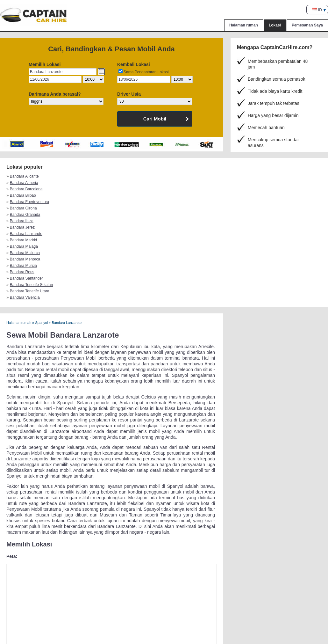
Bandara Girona (100, 183)
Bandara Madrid (177, 189)
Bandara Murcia (177, 195)
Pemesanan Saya (307, 25)
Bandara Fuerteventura (29, 183)
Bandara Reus (253, 195)
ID (317, 10)
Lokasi (275, 25)
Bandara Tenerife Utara (183, 202)
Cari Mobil (155, 119)
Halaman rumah (244, 25)
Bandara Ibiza (252, 183)
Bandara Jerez (22, 189)
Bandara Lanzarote (103, 189)
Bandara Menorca (102, 195)
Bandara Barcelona (180, 176)
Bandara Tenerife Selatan (108, 202)
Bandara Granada (178, 183)
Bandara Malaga (254, 189)
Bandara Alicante (24, 176)
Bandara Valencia (255, 202)
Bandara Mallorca (25, 195)
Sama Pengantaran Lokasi (146, 72)
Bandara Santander (26, 202)
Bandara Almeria (101, 176)
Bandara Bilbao (253, 176)
